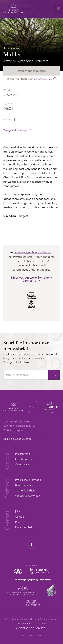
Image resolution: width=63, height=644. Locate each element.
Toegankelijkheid (25, 490)
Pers (18, 522)
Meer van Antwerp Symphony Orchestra (32, 279)
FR (32, 635)
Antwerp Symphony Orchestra (33, 252)
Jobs (18, 511)
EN (40, 635)
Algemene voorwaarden (31, 628)
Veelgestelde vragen (16, 130)
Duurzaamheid (24, 527)
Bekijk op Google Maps (18, 439)
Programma (15, 48)
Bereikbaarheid (25, 485)
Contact (20, 516)
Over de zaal (23, 464)
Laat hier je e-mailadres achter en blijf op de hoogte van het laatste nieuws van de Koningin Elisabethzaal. (31, 358)
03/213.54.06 (45, 79)
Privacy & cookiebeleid (32, 624)
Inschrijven (54, 375)
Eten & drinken (24, 459)
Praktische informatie (28, 480)
